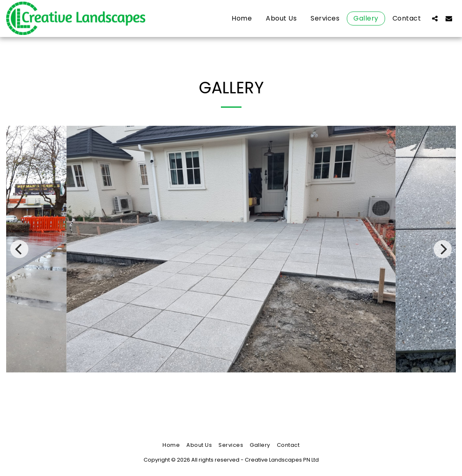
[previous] (19, 249)
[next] (443, 249)
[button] (435, 18)
